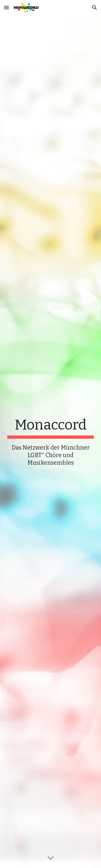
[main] (51, 442)
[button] (6, 7)
